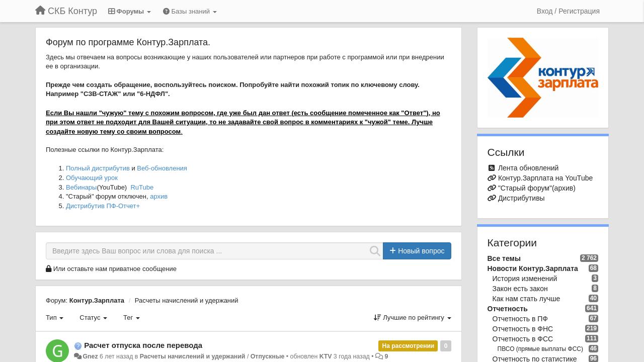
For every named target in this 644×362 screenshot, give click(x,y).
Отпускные (268, 356)
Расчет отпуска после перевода (143, 345)
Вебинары (81, 187)
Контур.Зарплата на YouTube (545, 178)
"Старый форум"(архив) (537, 188)
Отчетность (508, 309)
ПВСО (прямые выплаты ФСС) (541, 349)
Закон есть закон (520, 289)
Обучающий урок (92, 178)
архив (159, 196)
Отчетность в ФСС (523, 339)
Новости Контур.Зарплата (533, 268)
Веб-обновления (162, 168)
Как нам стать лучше (527, 299)
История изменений (525, 279)
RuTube (142, 187)
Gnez (90, 356)
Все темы (504, 258)
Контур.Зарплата (97, 300)
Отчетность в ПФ (520, 319)
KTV (326, 356)
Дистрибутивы (521, 198)
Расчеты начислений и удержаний (187, 300)
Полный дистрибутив (98, 168)
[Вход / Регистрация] (568, 11)
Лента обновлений (528, 168)
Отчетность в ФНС (523, 329)
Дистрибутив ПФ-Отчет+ (103, 206)
